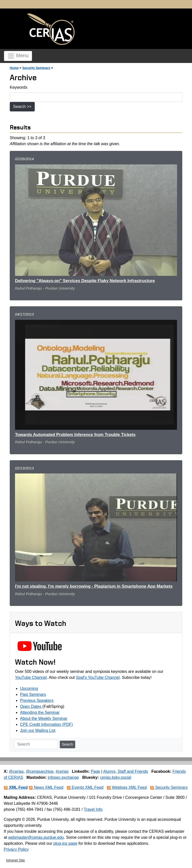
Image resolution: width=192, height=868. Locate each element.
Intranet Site (15, 860)
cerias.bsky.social (115, 777)
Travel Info (93, 809)
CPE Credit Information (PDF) (46, 724)
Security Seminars (36, 68)
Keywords (18, 87)
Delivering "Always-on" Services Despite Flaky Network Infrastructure (85, 281)
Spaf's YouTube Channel (98, 677)
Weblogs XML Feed (127, 787)
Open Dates (31, 706)
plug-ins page (65, 843)
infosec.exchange (63, 777)
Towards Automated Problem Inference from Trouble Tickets (75, 435)
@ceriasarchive (40, 771)
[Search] (36, 744)
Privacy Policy (16, 849)
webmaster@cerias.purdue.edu (36, 837)
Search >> (22, 107)
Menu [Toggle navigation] (18, 56)
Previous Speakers (37, 700)
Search (67, 744)
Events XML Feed (85, 787)
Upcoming (29, 688)
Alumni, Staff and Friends (126, 771)
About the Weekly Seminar (44, 718)
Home (14, 68)
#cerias (62, 771)
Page (95, 771)
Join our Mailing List (38, 730)
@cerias (16, 771)
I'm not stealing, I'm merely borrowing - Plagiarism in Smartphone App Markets (94, 586)
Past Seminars (33, 694)
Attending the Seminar (40, 712)
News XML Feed (46, 787)
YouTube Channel (31, 677)
